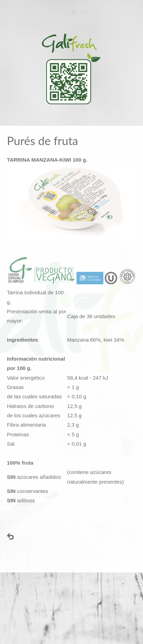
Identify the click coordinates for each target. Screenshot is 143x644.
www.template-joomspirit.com (2, 610)
